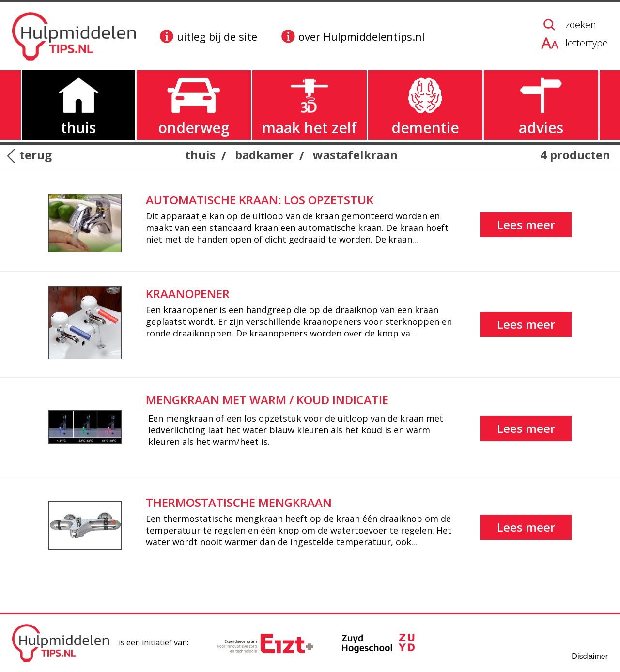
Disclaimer (590, 656)
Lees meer (526, 224)
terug (36, 155)
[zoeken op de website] (574, 25)
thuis (200, 155)
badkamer (264, 155)
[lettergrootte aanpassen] (574, 43)
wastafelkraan (355, 155)
